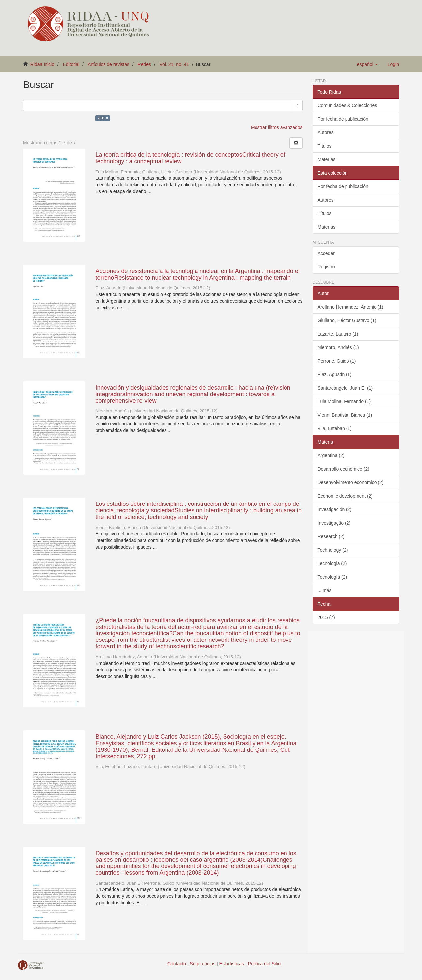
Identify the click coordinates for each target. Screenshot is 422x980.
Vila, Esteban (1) (335, 428)
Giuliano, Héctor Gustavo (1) (347, 320)
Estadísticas (232, 964)
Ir (297, 105)
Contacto (177, 964)
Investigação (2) (334, 523)
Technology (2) (333, 550)
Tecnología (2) (332, 577)
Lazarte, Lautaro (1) (338, 334)
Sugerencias (202, 964)
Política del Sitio (264, 964)
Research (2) (331, 536)
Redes (144, 64)
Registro (326, 267)
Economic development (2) (345, 496)
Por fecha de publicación (343, 119)
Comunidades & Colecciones (347, 105)
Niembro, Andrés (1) (338, 347)
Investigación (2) (335, 509)
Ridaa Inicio (42, 64)
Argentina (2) (331, 455)
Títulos (325, 146)
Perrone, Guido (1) (337, 361)
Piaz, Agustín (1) (335, 374)
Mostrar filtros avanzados (277, 127)
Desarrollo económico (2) (344, 469)
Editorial (71, 64)
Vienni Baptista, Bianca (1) (345, 415)
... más (325, 590)
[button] (367, 64)
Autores (326, 132)
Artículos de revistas (108, 64)
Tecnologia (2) (332, 563)
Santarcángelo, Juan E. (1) (345, 388)
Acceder (326, 253)
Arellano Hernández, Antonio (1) (351, 307)
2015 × (103, 118)
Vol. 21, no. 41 (174, 64)
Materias (327, 159)
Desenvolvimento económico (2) (351, 482)
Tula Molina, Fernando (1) (344, 401)
